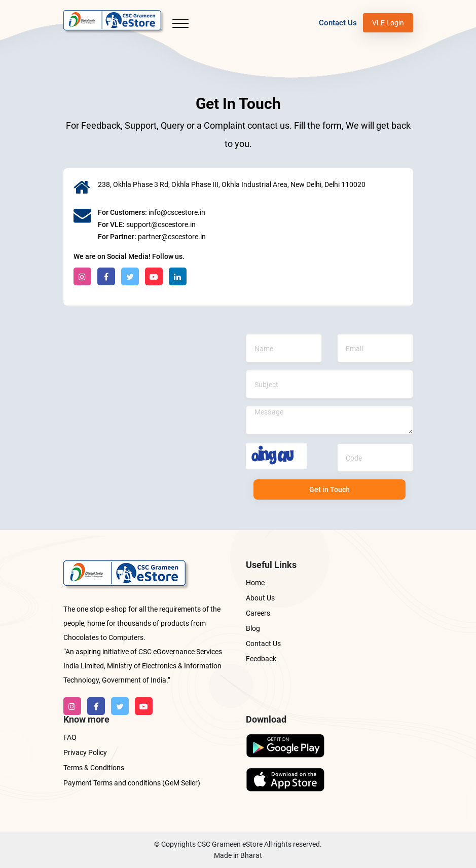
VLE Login (388, 23)
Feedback (261, 659)
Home (255, 583)
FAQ (70, 737)
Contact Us (338, 23)
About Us (260, 598)
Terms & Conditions (94, 768)
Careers (258, 613)
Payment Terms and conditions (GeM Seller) (132, 783)
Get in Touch (329, 489)
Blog (253, 628)
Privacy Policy (85, 752)
